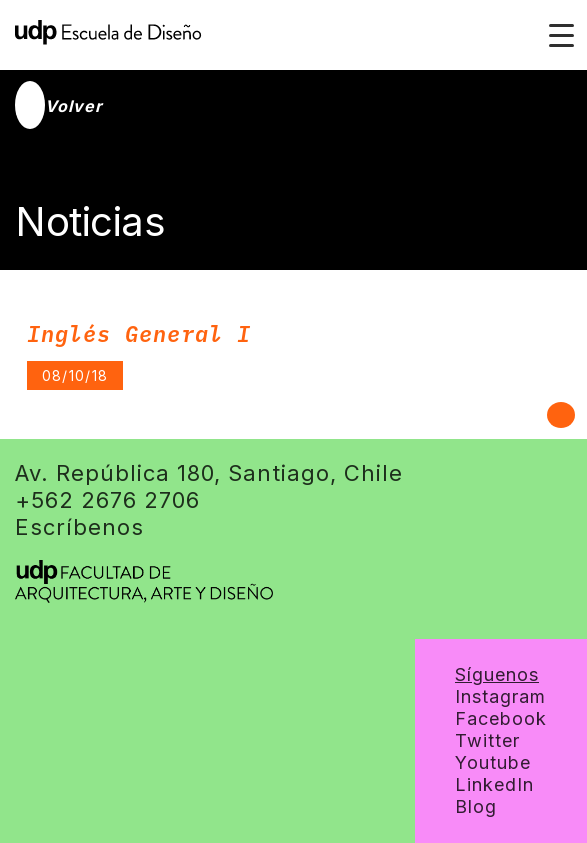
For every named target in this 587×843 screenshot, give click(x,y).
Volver (59, 106)
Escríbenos (79, 527)
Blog (476, 806)
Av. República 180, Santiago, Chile (209, 473)
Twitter (487, 740)
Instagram (500, 696)
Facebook (501, 718)
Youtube (493, 762)
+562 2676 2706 (107, 500)
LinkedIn (494, 784)
